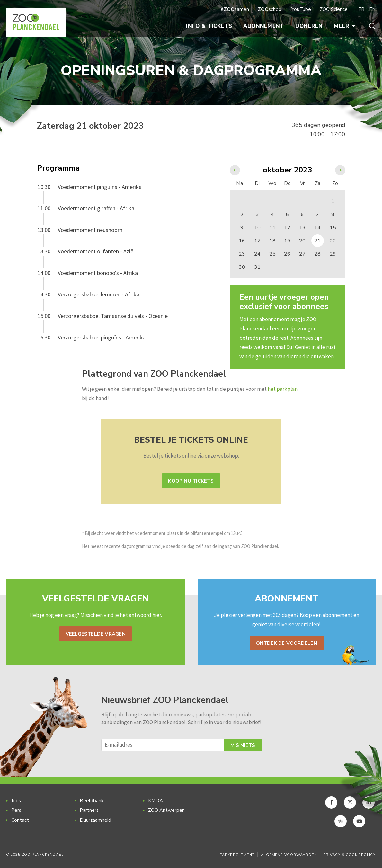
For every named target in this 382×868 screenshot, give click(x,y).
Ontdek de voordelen (287, 643)
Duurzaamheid (95, 820)
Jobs (16, 801)
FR (361, 9)
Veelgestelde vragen (96, 634)
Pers (16, 810)
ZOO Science (334, 9)
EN (372, 9)
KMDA (155, 801)
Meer (345, 26)
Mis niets (243, 745)
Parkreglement (237, 855)
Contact (20, 820)
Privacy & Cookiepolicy (349, 855)
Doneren (309, 26)
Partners (89, 810)
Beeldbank (92, 801)
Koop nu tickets (191, 481)
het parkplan (283, 389)
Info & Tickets (209, 26)
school (270, 9)
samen (235, 9)
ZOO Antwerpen (166, 810)
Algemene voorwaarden (289, 855)
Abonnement (264, 26)
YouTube (301, 9)
